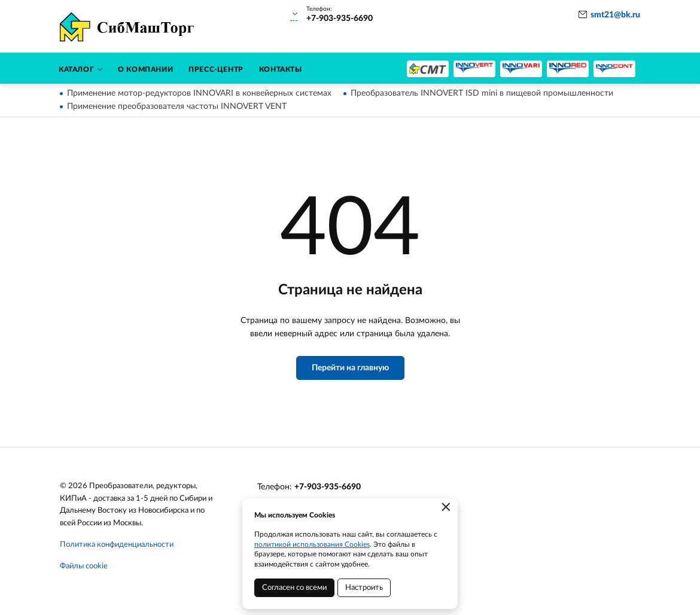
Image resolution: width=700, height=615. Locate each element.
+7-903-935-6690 (328, 487)
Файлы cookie (84, 566)
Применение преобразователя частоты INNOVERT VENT (177, 106)
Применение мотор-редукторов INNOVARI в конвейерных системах (199, 93)
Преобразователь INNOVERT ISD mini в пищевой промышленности (482, 93)
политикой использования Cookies (312, 544)
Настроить (364, 588)
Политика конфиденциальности (117, 545)
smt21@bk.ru (615, 15)
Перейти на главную (350, 368)
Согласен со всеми (294, 588)
